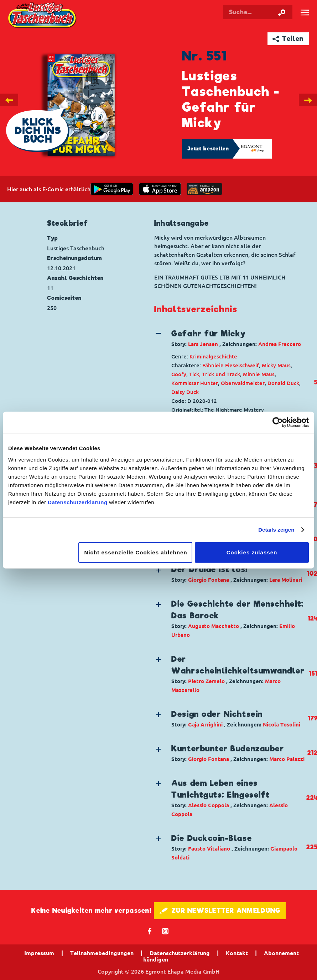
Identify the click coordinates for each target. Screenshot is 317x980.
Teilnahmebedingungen (102, 953)
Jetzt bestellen (208, 149)
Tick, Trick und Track (215, 374)
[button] (230, 338)
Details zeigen (276, 530)
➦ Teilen (288, 39)
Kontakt (237, 953)
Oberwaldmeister (243, 383)
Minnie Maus (259, 374)
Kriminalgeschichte (213, 356)
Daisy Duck (185, 392)
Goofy (179, 374)
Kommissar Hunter (195, 383)
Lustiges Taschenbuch (43, 16)
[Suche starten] (282, 12)
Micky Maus (276, 365)
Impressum (39, 953)
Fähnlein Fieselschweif (231, 365)
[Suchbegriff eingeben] (258, 12)
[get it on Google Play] (112, 189)
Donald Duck (283, 383)
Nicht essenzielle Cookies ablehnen (136, 552)
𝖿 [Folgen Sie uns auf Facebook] (150, 931)
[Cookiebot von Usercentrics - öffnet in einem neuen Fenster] (278, 422)
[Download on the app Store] (160, 189)
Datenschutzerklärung (78, 502)
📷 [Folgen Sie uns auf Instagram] (165, 931)
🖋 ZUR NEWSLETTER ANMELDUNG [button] (220, 910)
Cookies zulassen (252, 552)
